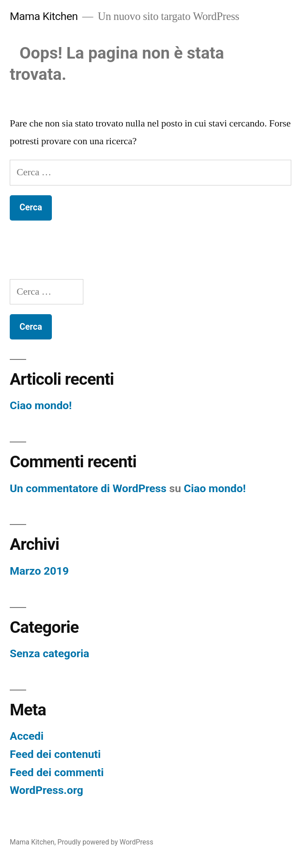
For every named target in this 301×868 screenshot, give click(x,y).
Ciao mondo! (41, 405)
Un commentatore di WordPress (88, 488)
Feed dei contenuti (55, 754)
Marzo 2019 (39, 571)
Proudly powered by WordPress (106, 842)
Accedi (27, 736)
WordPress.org (47, 790)
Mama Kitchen (44, 16)
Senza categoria (49, 653)
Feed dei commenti (57, 772)
